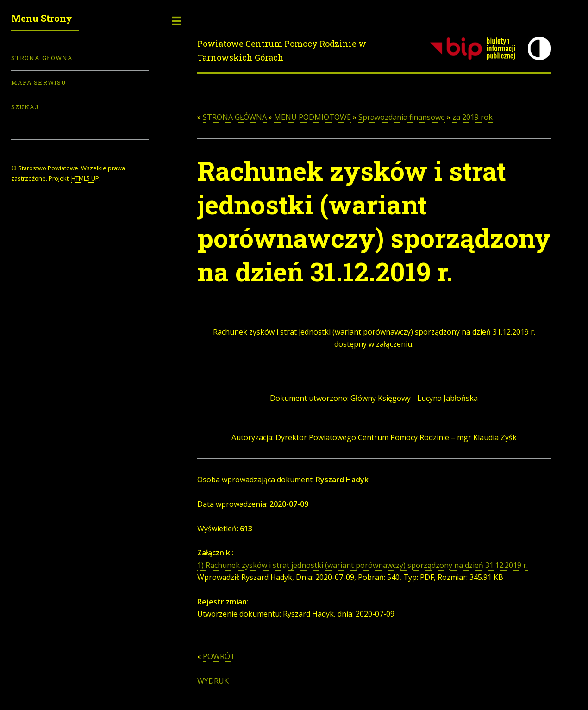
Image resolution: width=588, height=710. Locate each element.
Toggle (177, 21)
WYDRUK (213, 681)
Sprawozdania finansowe (402, 117)
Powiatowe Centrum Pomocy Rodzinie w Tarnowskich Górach (282, 50)
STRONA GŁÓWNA (235, 117)
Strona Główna (42, 58)
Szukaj (25, 107)
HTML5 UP (85, 178)
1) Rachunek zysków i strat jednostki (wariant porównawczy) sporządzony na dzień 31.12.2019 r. (363, 565)
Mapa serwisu (39, 82)
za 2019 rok (472, 117)
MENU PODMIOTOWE (313, 117)
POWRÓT (219, 656)
